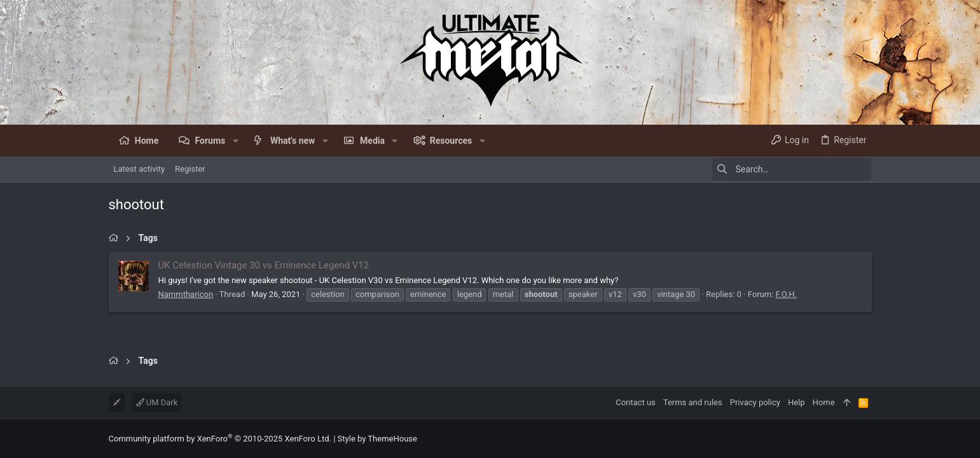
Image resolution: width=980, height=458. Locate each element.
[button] (235, 141)
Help (797, 402)
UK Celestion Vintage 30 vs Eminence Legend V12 (264, 265)
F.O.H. (787, 294)
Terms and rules (693, 402)
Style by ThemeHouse (377, 439)
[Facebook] (866, 439)
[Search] (792, 169)
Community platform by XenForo (220, 439)
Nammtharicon (186, 294)
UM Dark (157, 402)
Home (824, 402)
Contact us (636, 402)
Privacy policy (755, 402)
